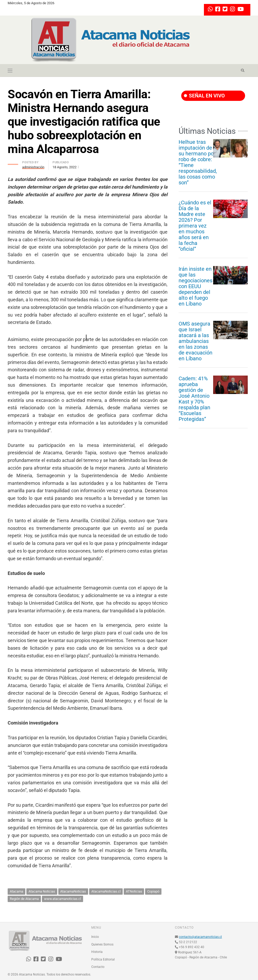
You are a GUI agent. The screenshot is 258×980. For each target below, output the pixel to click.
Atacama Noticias (42, 891)
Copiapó (153, 891)
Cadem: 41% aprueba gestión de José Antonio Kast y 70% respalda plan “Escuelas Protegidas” (194, 399)
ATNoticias (134, 891)
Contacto (98, 967)
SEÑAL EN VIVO (204, 96)
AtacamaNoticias (73, 891)
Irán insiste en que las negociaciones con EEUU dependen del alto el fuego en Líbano (195, 286)
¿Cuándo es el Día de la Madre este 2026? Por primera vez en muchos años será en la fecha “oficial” (195, 226)
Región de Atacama (24, 899)
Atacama (16, 891)
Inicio (95, 937)
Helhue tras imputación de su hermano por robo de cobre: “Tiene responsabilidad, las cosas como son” (198, 162)
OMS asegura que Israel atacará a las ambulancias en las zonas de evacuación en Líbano (195, 341)
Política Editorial (103, 959)
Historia (97, 952)
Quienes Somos (102, 944)
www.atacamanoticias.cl (63, 899)
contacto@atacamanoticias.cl (200, 937)
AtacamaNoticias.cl (106, 891)
